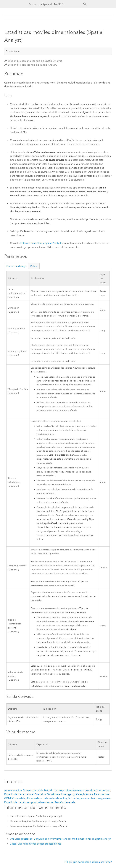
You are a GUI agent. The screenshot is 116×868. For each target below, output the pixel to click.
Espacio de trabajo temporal (21, 803)
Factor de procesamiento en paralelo (89, 798)
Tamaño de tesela (65, 803)
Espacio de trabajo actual (19, 795)
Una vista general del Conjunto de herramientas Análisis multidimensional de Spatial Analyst (61, 839)
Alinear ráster (46, 803)
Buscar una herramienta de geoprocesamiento (36, 844)
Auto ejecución (13, 791)
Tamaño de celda (33, 791)
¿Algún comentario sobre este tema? (90, 862)
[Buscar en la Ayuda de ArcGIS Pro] (55, 4)
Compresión (103, 791)
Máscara (88, 795)
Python (34, 266)
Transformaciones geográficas (65, 795)
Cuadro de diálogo (16, 266)
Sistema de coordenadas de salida (47, 798)
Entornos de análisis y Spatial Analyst (41, 243)
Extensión (40, 795)
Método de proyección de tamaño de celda (69, 791)
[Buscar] (85, 4)
